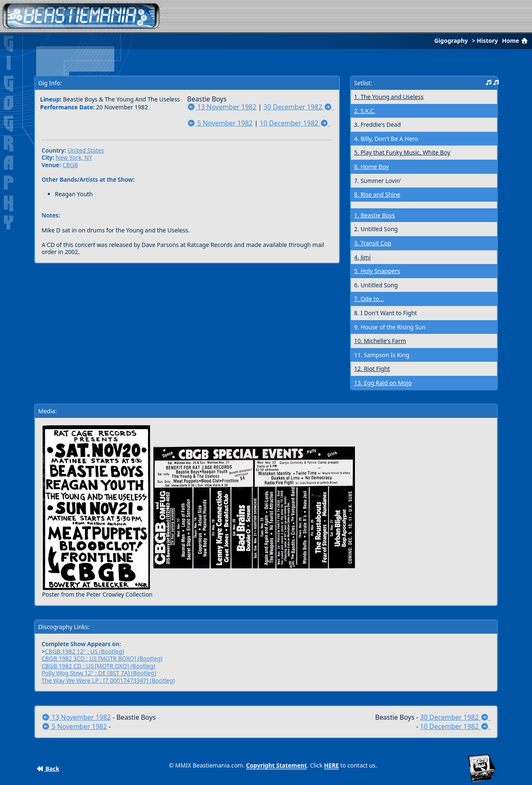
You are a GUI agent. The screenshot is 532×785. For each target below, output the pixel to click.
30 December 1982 (299, 107)
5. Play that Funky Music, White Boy (402, 152)
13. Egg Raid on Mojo (383, 383)
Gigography (451, 41)
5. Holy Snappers (377, 271)
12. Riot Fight (372, 369)
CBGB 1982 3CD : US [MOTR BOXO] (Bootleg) (102, 658)
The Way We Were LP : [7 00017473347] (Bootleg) (108, 680)
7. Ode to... (369, 299)
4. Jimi (362, 257)
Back (48, 769)
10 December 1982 (295, 123)
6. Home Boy (371, 167)
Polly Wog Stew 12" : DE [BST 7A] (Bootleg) (99, 673)
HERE (332, 765)
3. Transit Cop (373, 243)
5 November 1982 (220, 123)
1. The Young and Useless (389, 97)
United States (86, 150)
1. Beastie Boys (374, 215)
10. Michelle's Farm (380, 341)
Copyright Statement (276, 765)
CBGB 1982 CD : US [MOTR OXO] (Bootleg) (99, 666)
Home (516, 41)
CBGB (70, 165)
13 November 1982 (222, 107)
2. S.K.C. (365, 111)
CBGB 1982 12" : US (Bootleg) (84, 651)
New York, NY (74, 157)
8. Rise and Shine (377, 194)
